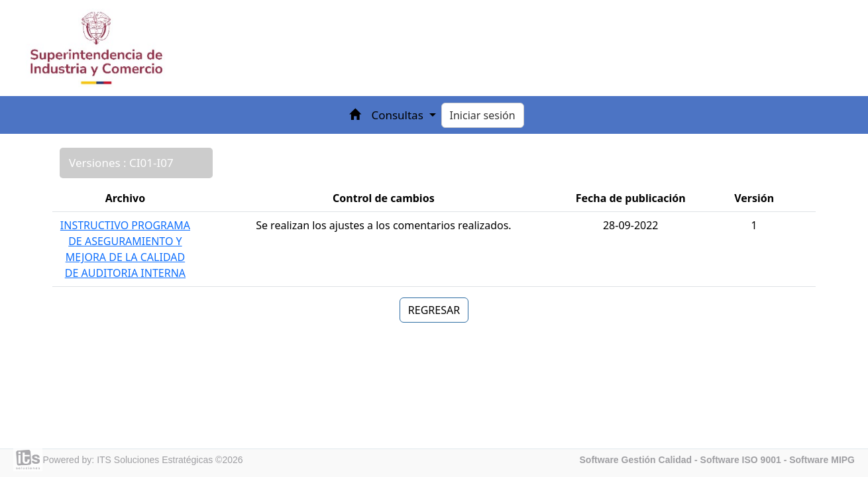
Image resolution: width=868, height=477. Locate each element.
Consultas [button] (399, 115)
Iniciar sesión (483, 115)
